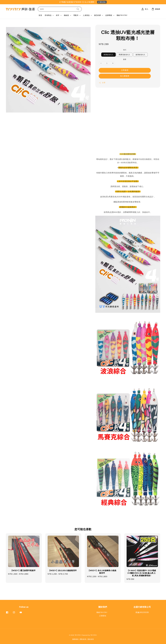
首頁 (40, 15)
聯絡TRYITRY (122, 15)
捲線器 (66, 15)
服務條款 (75, 639)
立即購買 (125, 70)
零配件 (76, 15)
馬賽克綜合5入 (124, 55)
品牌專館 (109, 15)
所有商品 (48, 15)
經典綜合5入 (108, 55)
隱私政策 (83, 639)
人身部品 (86, 15)
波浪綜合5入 (140, 55)
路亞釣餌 (98, 15)
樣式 (125, 50)
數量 (125, 59)
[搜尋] (78, 9)
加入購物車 (125, 76)
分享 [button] (102, 83)
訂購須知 (102, 2)
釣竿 (58, 15)
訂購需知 (103, 616)
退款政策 (91, 639)
